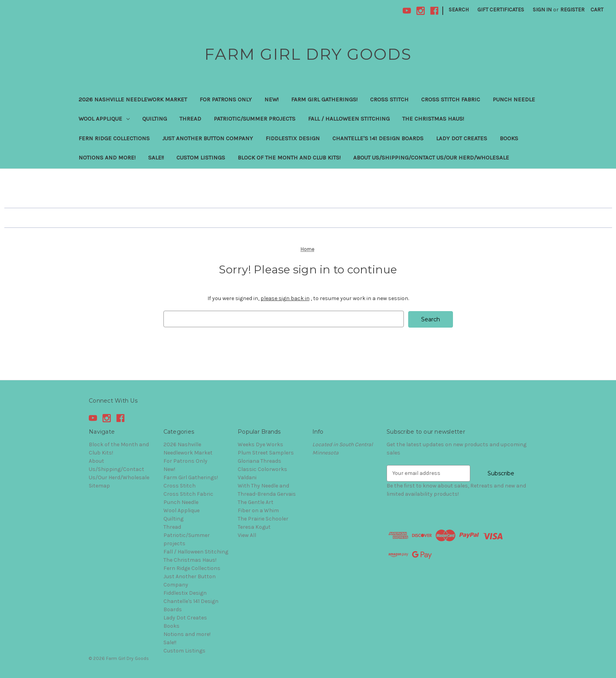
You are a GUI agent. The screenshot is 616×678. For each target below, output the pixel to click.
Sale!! (156, 158)
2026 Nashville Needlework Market (133, 99)
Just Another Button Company (208, 138)
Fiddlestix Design (293, 138)
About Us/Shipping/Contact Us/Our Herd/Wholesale (431, 158)
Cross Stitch (389, 99)
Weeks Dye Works (260, 444)
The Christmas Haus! (433, 119)
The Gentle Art (256, 502)
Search (459, 10)
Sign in (542, 10)
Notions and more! (107, 158)
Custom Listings (201, 158)
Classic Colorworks (262, 469)
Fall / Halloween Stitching (349, 119)
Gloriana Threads (259, 461)
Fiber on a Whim (258, 510)
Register (572, 10)
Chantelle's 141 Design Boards (378, 138)
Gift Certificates (501, 10)
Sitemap (99, 485)
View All (247, 535)
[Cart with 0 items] (597, 10)
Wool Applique (104, 119)
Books (509, 138)
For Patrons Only (226, 99)
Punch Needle (514, 99)
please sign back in (285, 298)
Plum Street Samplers (266, 452)
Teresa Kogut (254, 527)
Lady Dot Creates (462, 138)
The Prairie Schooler (263, 518)
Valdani (247, 477)
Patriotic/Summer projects (255, 119)
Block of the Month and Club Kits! (289, 158)
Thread (190, 119)
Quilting (155, 119)
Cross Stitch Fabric (451, 99)
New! (271, 99)
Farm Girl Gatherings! (324, 99)
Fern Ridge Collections (114, 138)
